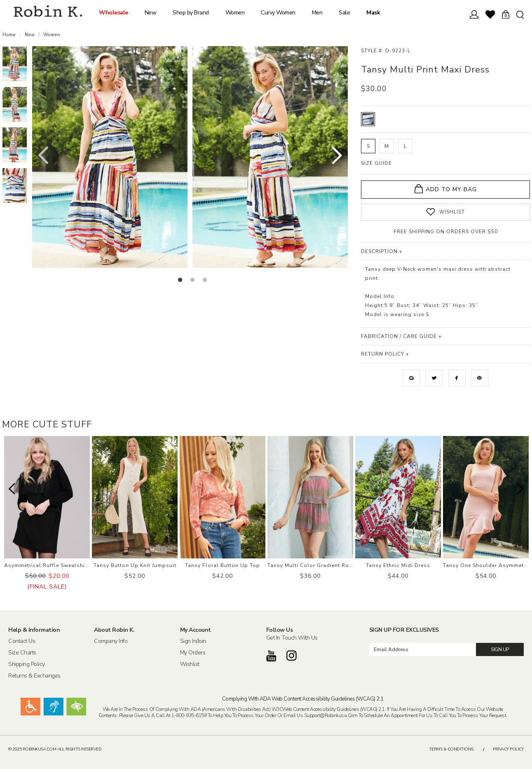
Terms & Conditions (451, 749)
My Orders (193, 652)
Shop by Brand (191, 13)
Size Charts (22, 652)
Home (9, 35)
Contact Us (22, 641)
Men (317, 13)
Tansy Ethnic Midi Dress (398, 565)
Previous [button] (43, 156)
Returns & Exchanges (34, 675)
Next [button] (337, 156)
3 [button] (205, 280)
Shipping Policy (27, 664)
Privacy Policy (508, 749)
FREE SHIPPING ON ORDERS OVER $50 (446, 232)
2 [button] (192, 280)
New (151, 13)
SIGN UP (500, 649)
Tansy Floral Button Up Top (223, 565)
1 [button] (180, 280)
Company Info (111, 641)
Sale (344, 13)
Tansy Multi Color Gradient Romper (315, 565)
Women (235, 13)
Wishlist (190, 664)
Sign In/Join (193, 641)
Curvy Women (278, 13)
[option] (15, 64)
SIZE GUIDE (376, 163)
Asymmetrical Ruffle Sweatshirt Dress (55, 565)
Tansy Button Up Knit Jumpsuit (135, 565)
